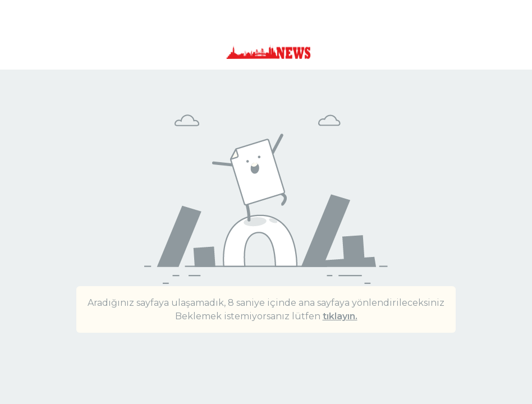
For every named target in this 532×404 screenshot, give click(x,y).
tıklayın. (340, 316)
